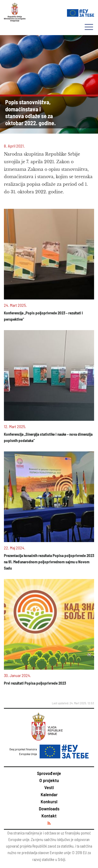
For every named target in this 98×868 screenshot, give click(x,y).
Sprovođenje (49, 773)
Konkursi (49, 801)
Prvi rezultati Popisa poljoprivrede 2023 (35, 683)
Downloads (49, 809)
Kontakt (49, 816)
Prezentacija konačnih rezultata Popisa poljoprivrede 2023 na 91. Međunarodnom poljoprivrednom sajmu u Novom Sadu (49, 562)
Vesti (49, 787)
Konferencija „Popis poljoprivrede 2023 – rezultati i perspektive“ (43, 316)
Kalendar (49, 794)
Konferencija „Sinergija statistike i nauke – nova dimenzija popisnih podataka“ (48, 437)
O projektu (49, 780)
